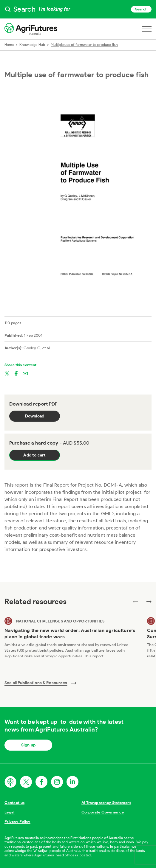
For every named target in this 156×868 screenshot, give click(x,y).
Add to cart (34, 455)
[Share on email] (25, 373)
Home (9, 45)
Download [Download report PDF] (35, 416)
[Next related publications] (147, 601)
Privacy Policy (17, 821)
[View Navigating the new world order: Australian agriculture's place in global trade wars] (71, 643)
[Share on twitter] (7, 373)
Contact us (14, 803)
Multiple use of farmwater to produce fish (84, 45)
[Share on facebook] (16, 373)
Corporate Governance (103, 812)
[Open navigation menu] (147, 29)
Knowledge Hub (32, 45)
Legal (10, 812)
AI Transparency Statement (106, 803)
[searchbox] (78, 9)
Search (141, 9)
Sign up (28, 745)
